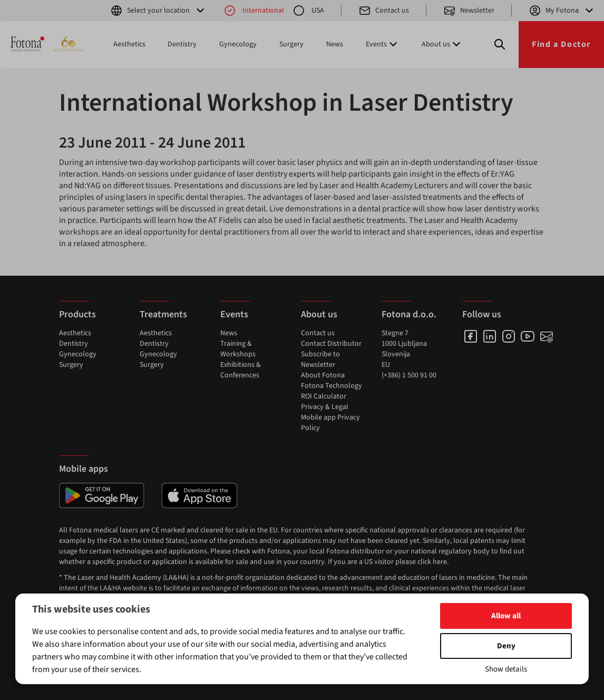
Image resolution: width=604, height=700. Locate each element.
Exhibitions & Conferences (241, 370)
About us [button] (442, 44)
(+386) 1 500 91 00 (409, 375)
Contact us (384, 11)
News (335, 44)
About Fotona (323, 375)
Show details (506, 669)
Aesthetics (129, 44)
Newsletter (469, 11)
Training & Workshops (238, 349)
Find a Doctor (561, 44)
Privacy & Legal (325, 407)
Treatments (163, 314)
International (254, 11)
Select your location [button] (158, 11)
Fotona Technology (332, 386)
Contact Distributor (331, 344)
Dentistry (182, 44)
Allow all (506, 616)
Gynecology (238, 44)
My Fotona (562, 11)
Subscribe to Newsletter (320, 359)
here (440, 562)
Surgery (291, 44)
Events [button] (383, 44)
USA (308, 11)
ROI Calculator (324, 396)
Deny (506, 646)
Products (77, 314)
